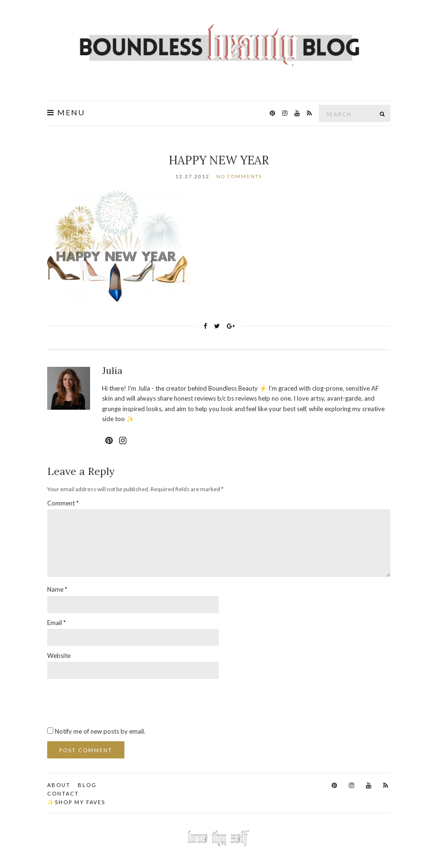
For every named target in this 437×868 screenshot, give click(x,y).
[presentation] (120, 702)
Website (59, 656)
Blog (87, 785)
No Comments (239, 176)
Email (56, 623)
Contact (63, 793)
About (59, 785)
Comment (63, 503)
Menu (66, 112)
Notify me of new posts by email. (100, 731)
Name (57, 589)
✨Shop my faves (76, 802)
